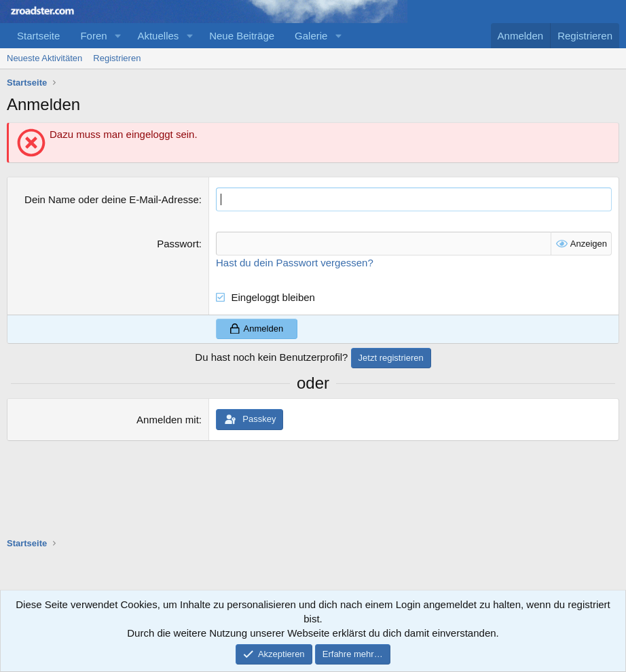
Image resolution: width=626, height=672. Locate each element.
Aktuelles (158, 36)
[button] (117, 36)
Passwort (178, 244)
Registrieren (117, 58)
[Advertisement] (254, 580)
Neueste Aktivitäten (44, 58)
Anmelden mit (168, 420)
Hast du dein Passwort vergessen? (295, 263)
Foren (93, 36)
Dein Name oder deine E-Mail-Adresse (112, 199)
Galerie (311, 36)
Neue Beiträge (242, 36)
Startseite (38, 36)
